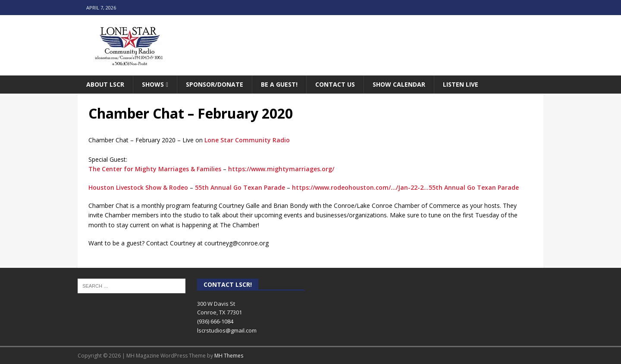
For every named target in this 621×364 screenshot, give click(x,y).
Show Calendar (399, 84)
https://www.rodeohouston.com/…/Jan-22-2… (360, 187)
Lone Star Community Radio (247, 140)
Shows (153, 84)
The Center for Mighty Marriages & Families (155, 169)
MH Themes (229, 356)
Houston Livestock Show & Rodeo (138, 187)
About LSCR (105, 84)
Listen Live (461, 84)
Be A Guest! (279, 84)
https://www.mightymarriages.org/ (281, 169)
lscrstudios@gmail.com (227, 330)
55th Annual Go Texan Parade (240, 187)
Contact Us (335, 84)
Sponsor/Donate (215, 84)
